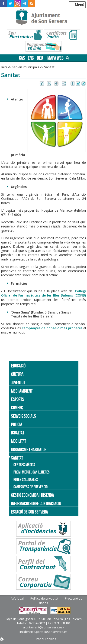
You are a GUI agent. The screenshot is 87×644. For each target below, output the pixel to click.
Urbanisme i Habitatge (29, 449)
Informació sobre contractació (36, 503)
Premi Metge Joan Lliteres (32, 472)
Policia (17, 424)
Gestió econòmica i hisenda (33, 495)
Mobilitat (19, 441)
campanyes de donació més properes (53, 328)
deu (40, 58)
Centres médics (24, 465)
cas (22, 58)
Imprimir (50, 84)
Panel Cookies (46, 639)
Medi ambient (22, 391)
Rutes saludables (26, 480)
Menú (80, 5)
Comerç (17, 408)
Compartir (64, 84)
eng (31, 58)
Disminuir (78, 84)
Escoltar (57, 84)
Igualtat (18, 433)
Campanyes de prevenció (31, 487)
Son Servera (43, 17)
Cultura (17, 374)
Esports (18, 399)
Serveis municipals (26, 67)
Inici (4, 67)
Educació (18, 366)
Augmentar (84, 84)
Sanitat (49, 67)
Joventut (18, 382)
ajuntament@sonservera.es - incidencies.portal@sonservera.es (43, 629)
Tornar (42, 84)
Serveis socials (24, 416)
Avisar (73, 84)
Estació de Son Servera (30, 512)
